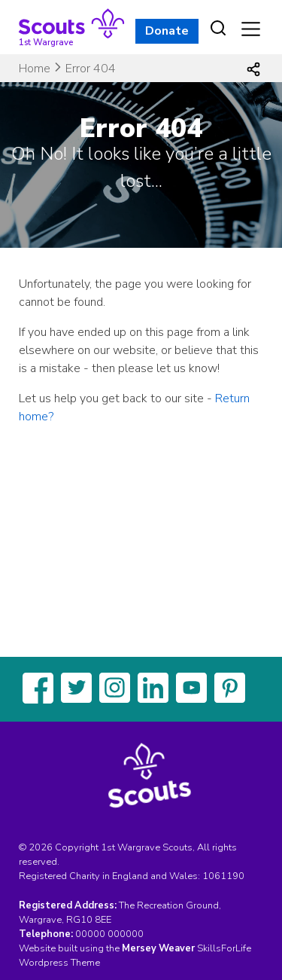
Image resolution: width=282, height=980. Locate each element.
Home (35, 69)
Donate (167, 31)
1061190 (223, 876)
